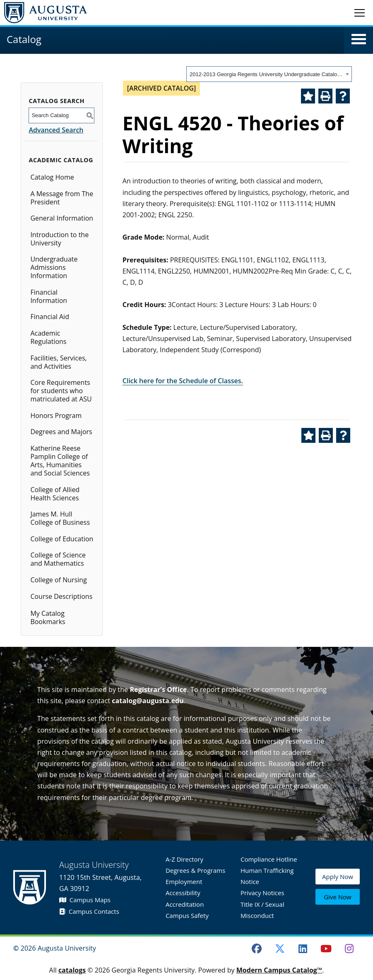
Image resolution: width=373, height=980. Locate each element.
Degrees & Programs (195, 870)
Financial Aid (50, 317)
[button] (359, 39)
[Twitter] (280, 949)
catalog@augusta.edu (148, 701)
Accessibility (183, 893)
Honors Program (56, 416)
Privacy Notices (262, 893)
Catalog (24, 39)
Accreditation (185, 904)
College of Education (62, 539)
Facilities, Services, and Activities (58, 362)
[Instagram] (349, 949)
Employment (184, 882)
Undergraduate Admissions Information (54, 267)
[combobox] (269, 74)
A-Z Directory (184, 859)
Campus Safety (187, 915)
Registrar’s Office (158, 689)
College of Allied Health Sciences (55, 494)
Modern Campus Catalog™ (279, 970)
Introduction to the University (59, 239)
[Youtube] (326, 949)
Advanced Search (56, 130)
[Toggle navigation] (360, 12)
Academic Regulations (48, 337)
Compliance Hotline (269, 859)
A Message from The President (62, 198)
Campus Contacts (89, 911)
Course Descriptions (61, 596)
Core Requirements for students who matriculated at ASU (61, 391)
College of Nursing (58, 580)
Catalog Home (52, 177)
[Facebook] (257, 949)
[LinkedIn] (303, 949)
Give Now (337, 897)
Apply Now (338, 878)
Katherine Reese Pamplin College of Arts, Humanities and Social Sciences (60, 461)
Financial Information (49, 296)
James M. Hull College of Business (60, 518)
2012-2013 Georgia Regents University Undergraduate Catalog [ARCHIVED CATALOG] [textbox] (266, 74)
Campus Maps (85, 900)
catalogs (72, 970)
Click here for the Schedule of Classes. (183, 381)
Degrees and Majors (61, 432)
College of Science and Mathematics (58, 559)
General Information (62, 218)
